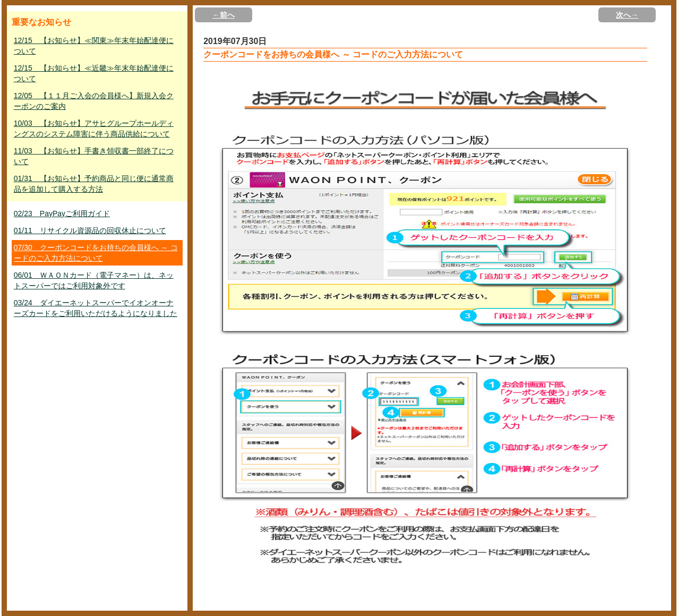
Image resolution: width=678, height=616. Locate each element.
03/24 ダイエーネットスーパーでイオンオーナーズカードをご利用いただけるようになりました (96, 308)
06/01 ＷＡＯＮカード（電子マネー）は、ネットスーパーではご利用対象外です (94, 280)
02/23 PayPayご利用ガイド (62, 213)
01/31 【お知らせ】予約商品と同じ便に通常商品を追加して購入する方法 (94, 184)
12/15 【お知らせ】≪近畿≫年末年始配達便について (94, 73)
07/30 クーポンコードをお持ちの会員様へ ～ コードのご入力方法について (96, 253)
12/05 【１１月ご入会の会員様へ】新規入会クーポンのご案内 (94, 101)
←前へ (224, 15)
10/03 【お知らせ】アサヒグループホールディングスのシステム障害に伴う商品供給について (94, 129)
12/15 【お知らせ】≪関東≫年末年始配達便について (94, 46)
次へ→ (627, 15)
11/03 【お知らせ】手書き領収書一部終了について (94, 156)
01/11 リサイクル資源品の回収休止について (90, 230)
